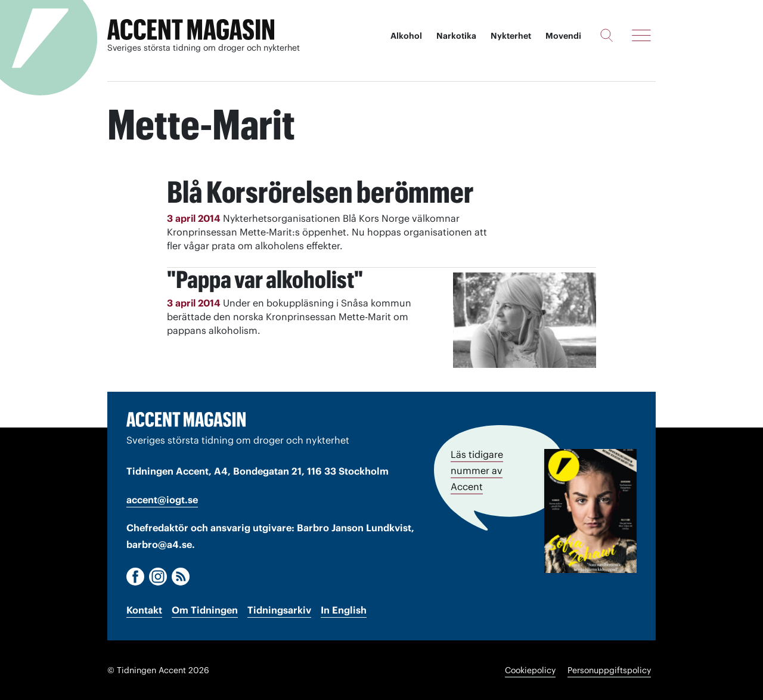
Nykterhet (511, 36)
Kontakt (144, 610)
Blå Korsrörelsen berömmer (320, 192)
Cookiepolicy (530, 670)
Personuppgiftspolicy (609, 670)
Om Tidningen (205, 610)
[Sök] (607, 35)
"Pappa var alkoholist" (265, 279)
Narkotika (456, 36)
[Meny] (641, 35)
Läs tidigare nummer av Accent (477, 470)
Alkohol (406, 36)
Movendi (563, 36)
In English (344, 610)
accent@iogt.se (162, 500)
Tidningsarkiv (279, 610)
